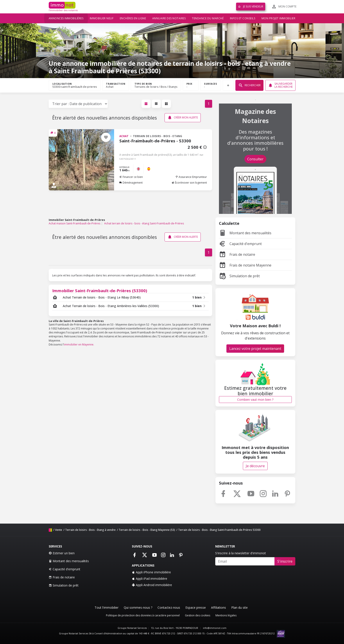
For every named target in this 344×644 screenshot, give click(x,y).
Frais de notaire (237, 254)
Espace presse (196, 607)
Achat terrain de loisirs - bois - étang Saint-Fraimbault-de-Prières (144, 223)
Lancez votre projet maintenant (255, 349)
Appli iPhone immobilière (151, 572)
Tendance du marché (208, 18)
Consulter (255, 159)
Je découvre (255, 466)
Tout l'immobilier (107, 607)
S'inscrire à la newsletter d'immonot (241, 553)
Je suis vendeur (251, 6)
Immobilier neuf (102, 18)
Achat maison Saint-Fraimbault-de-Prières (74, 223)
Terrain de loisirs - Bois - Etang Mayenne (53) (147, 530)
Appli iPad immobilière (150, 579)
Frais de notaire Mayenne (245, 265)
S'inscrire (285, 561)
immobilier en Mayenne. (79, 344)
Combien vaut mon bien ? (255, 400)
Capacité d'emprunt (240, 244)
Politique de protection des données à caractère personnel (143, 615)
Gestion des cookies (198, 615)
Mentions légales (226, 615)
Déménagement (131, 183)
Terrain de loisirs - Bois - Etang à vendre (90, 530)
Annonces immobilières (66, 18)
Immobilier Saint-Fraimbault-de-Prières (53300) (100, 291)
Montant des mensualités (245, 233)
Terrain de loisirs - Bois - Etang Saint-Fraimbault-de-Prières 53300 (219, 530)
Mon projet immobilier (279, 18)
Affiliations (219, 607)
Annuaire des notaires (169, 18)
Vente (59, 530)
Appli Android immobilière (152, 585)
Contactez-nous (169, 607)
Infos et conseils (243, 18)
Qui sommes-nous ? (138, 607)
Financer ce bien (131, 177)
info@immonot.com (215, 628)
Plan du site (239, 607)
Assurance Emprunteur (191, 177)
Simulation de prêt (239, 276)
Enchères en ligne (133, 18)
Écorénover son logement (189, 183)
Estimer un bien (62, 553)
